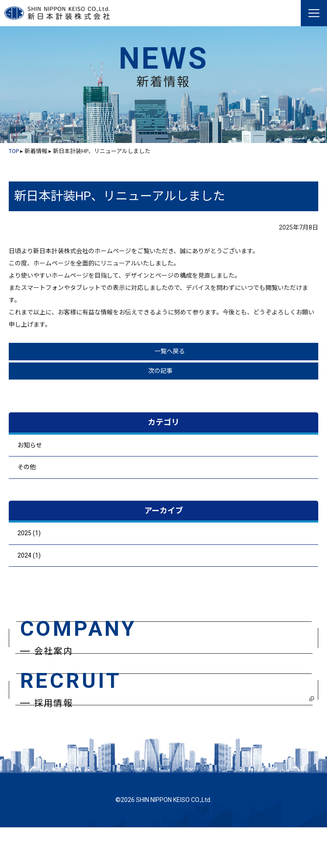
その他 (27, 467)
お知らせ (30, 445)
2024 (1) (29, 555)
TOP (14, 151)
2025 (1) (29, 533)
